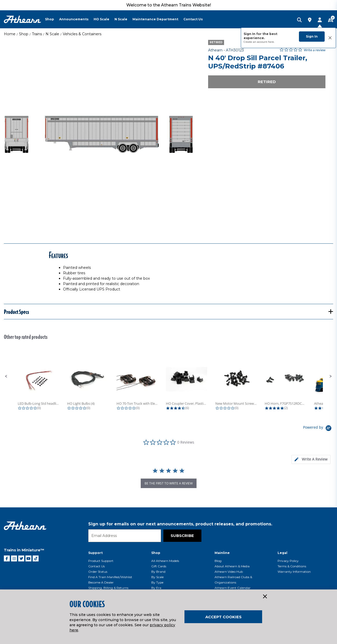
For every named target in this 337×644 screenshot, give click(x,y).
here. (271, 42)
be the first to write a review (169, 483)
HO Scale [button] (101, 19)
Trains (37, 34)
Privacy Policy (288, 561)
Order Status (98, 572)
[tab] (311, 459)
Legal (282, 553)
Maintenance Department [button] (155, 19)
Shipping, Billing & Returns (108, 588)
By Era (156, 588)
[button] (6, 376)
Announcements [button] (74, 19)
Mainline (222, 553)
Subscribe (182, 536)
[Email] (125, 536)
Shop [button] (50, 19)
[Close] (265, 597)
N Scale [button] (121, 19)
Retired (267, 82)
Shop (24, 34)
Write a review (315, 50)
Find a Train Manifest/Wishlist (110, 577)
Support (95, 553)
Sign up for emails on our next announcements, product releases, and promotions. (180, 524)
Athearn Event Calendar (233, 588)
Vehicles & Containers (82, 34)
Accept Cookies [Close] (223, 617)
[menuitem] (52, 19)
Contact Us (96, 566)
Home (10, 34)
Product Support (101, 561)
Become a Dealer (101, 582)
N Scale (52, 34)
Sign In (312, 36)
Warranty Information (294, 572)
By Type (157, 582)
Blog (218, 561)
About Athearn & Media (232, 566)
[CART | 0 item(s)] (331, 20)
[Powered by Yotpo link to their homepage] (318, 429)
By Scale (157, 577)
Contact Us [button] (193, 19)
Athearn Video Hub (229, 572)
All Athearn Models (165, 561)
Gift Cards (159, 566)
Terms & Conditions (292, 566)
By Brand (158, 572)
